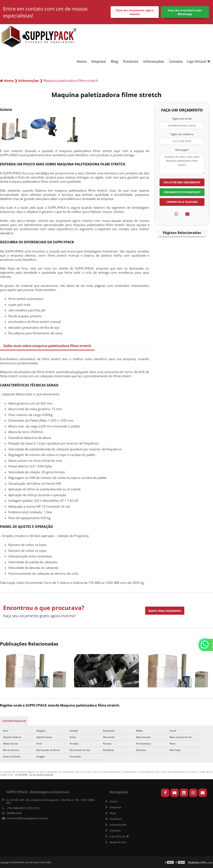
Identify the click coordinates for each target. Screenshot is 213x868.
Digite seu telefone (182, 134)
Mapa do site (118, 842)
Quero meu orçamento (165, 611)
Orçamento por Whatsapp (182, 192)
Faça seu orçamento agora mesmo (135, 12)
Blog (115, 61)
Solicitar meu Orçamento (182, 182)
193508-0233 (14, 813)
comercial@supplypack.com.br (27, 818)
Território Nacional (14, 721)
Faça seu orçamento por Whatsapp (185, 12)
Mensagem (182, 150)
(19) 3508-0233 (16, 808)
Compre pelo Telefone (182, 202)
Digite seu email (182, 119)
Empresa (99, 61)
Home (82, 61)
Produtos (131, 61)
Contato (176, 61)
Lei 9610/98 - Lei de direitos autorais (34, 775)
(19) (30, 808)
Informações (154, 61)
